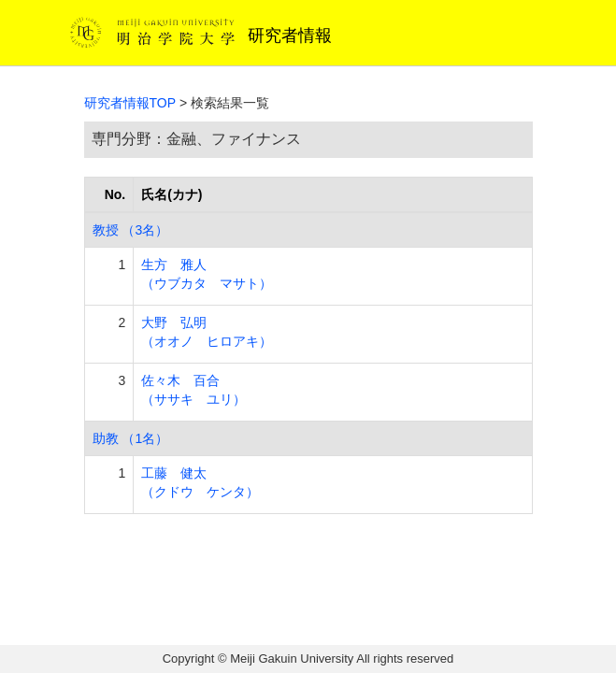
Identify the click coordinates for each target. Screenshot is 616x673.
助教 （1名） (131, 438)
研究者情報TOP (130, 103)
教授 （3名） (131, 230)
